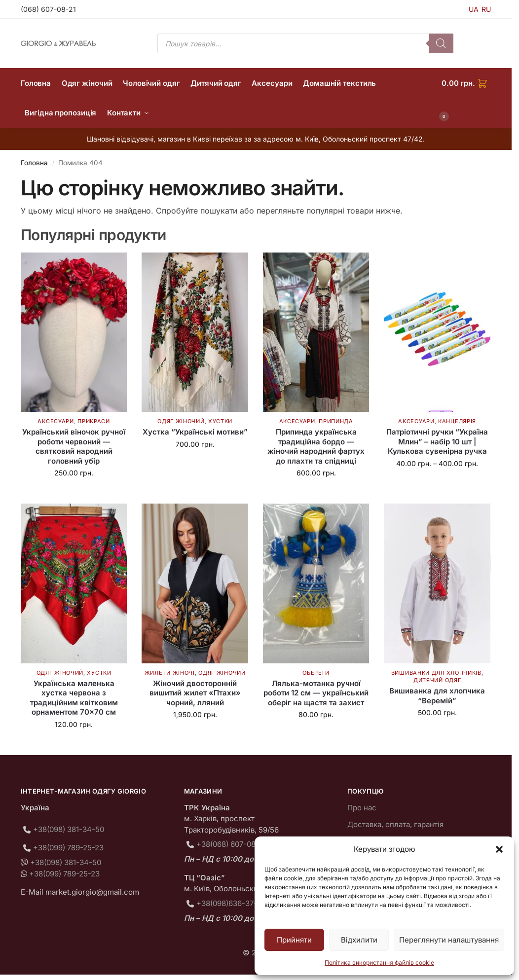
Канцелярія (457, 421)
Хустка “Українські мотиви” (195, 432)
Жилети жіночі (170, 673)
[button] (499, 849)
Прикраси (94, 421)
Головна (34, 163)
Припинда (336, 421)
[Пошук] (441, 43)
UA (474, 9)
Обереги (316, 673)
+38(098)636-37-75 (231, 903)
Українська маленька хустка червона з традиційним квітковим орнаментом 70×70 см (74, 698)
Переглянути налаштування (449, 940)
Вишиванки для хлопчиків (436, 673)
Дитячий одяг (437, 680)
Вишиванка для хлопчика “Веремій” (437, 696)
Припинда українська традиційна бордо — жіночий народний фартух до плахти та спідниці (316, 446)
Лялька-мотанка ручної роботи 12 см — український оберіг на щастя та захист (316, 693)
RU (486, 9)
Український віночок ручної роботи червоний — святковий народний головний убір (74, 446)
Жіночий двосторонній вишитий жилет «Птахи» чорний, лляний (195, 693)
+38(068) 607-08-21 (231, 844)
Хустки (220, 421)
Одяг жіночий (181, 421)
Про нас (362, 808)
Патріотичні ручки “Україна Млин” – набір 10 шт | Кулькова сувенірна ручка (437, 441)
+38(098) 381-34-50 (69, 829)
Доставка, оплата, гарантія (395, 824)
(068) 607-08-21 (48, 9)
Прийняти (294, 940)
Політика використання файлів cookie (379, 962)
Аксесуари (56, 421)
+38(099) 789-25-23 (68, 848)
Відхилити (359, 940)
